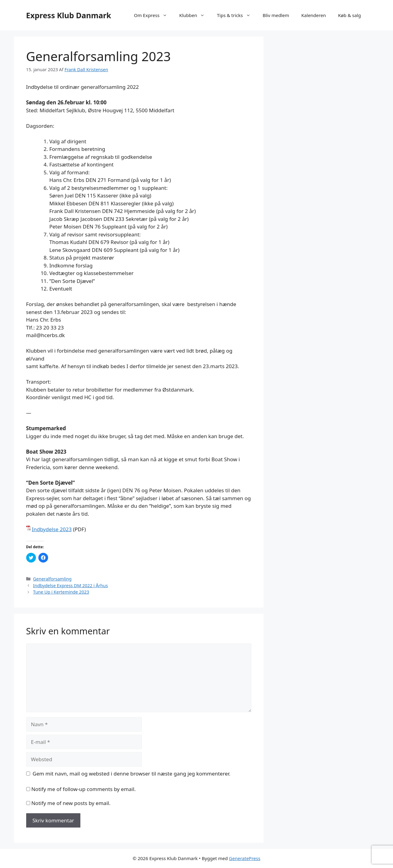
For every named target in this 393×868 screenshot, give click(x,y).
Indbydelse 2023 (52, 529)
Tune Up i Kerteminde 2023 (61, 592)
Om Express (154, 15)
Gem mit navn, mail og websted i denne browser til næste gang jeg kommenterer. (132, 774)
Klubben (195, 15)
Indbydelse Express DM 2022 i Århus (71, 586)
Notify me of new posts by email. (71, 803)
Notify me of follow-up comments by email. (84, 789)
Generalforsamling (53, 579)
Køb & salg (349, 15)
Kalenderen (314, 15)
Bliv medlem (276, 15)
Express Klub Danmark (69, 15)
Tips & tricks (237, 15)
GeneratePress (245, 858)
